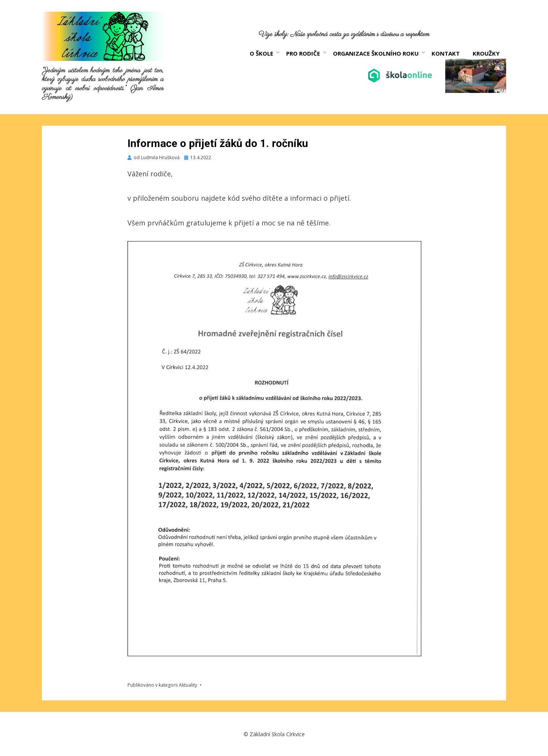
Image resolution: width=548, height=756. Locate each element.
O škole (261, 53)
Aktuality (188, 685)
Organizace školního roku (376, 53)
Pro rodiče (303, 53)
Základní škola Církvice (277, 734)
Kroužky (486, 53)
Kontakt (446, 53)
